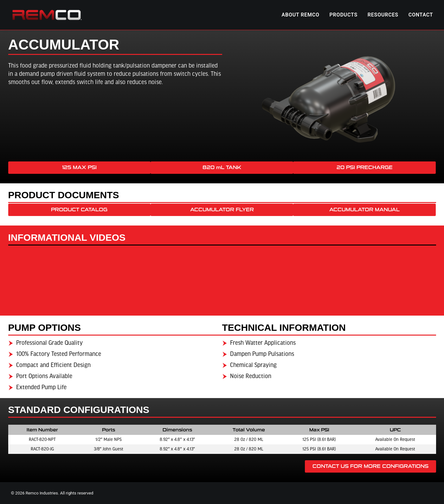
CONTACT (421, 15)
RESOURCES (383, 15)
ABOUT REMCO (301, 15)
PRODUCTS (344, 15)
